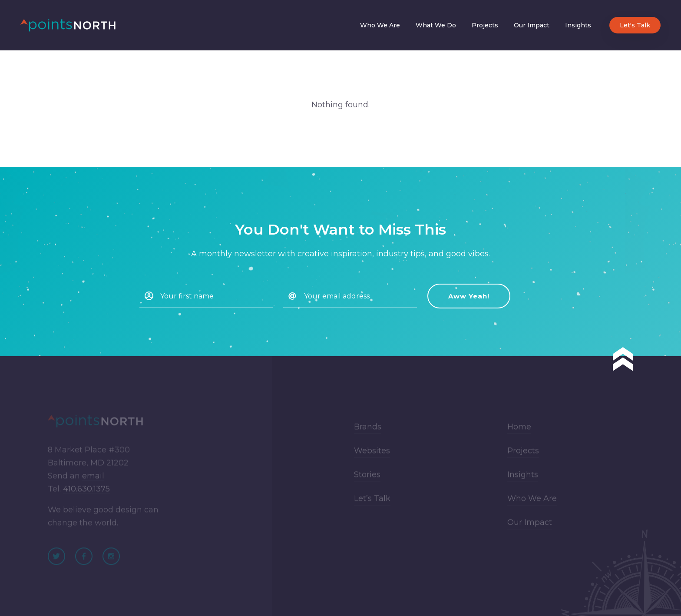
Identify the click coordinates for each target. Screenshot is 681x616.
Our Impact (532, 25)
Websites (372, 455)
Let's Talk (635, 25)
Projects (485, 25)
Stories (367, 479)
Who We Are (380, 25)
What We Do (436, 25)
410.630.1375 (86, 493)
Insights (578, 25)
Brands (368, 431)
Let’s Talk (372, 503)
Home (519, 431)
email (93, 480)
